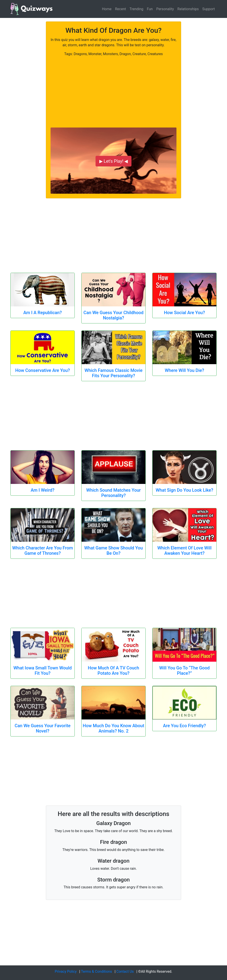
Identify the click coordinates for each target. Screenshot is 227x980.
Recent (120, 9)
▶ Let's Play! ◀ (114, 161)
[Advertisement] (113, 88)
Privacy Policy (66, 971)
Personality (165, 9)
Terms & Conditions (96, 971)
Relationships (188, 9)
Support (209, 9)
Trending (136, 9)
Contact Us (125, 971)
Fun (150, 9)
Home (107, 9)
